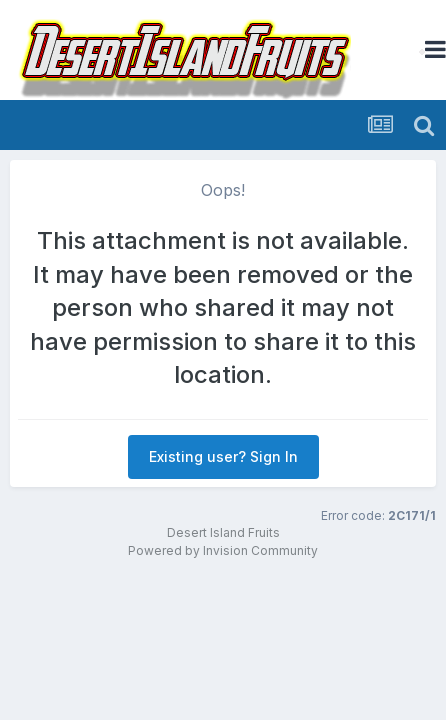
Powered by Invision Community (223, 550)
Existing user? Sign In (223, 456)
